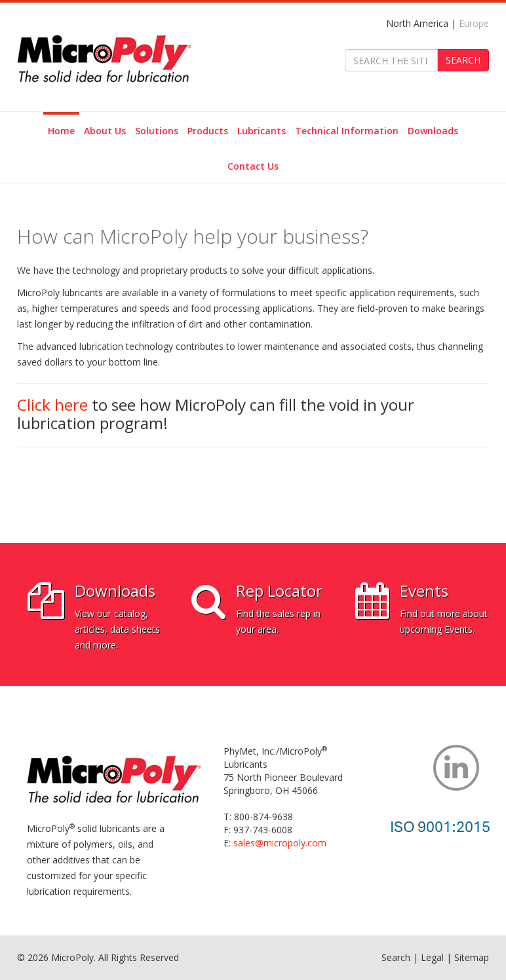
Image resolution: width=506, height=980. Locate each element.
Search (396, 957)
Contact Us (253, 166)
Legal (432, 957)
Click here (52, 405)
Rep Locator (279, 591)
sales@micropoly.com (280, 843)
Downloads (433, 131)
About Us (105, 131)
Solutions (157, 131)
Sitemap (472, 957)
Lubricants (262, 131)
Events (424, 591)
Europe (474, 23)
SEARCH (463, 60)
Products (208, 131)
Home (61, 131)
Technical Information (347, 131)
